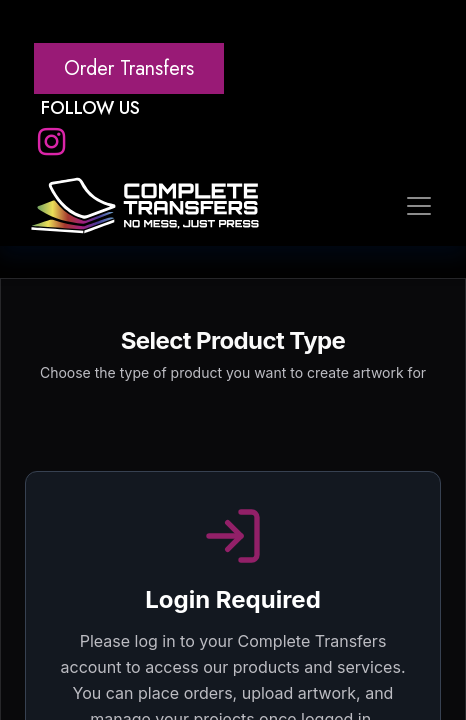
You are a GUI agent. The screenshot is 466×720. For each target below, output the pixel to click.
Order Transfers (129, 68)
